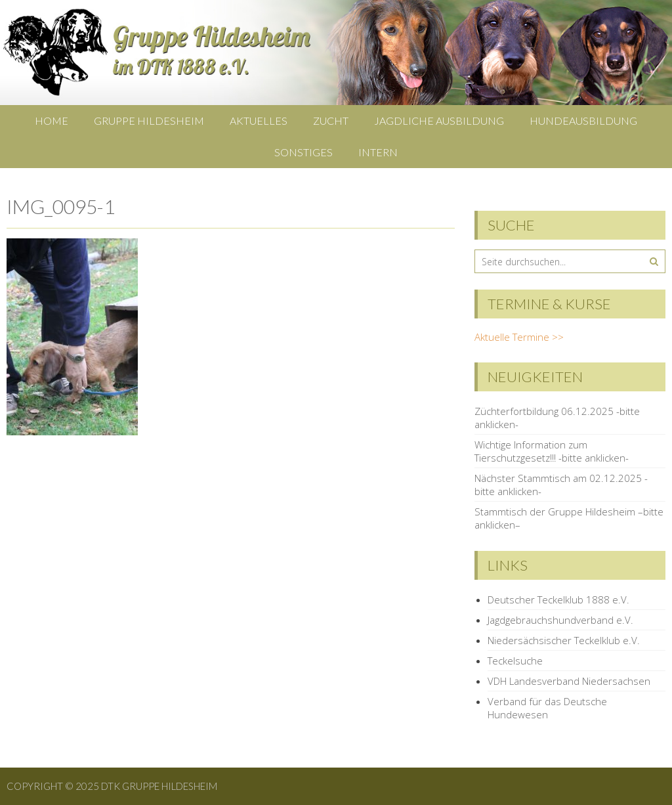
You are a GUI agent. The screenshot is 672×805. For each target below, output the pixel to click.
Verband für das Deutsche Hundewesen (547, 708)
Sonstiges (304, 152)
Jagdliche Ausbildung (439, 120)
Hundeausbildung (583, 120)
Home (52, 120)
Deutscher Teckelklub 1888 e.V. (558, 599)
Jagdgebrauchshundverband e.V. (560, 620)
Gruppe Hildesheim (149, 120)
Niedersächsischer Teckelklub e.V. (564, 640)
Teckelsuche (515, 661)
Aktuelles (259, 120)
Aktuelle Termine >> (519, 337)
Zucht (331, 120)
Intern (378, 152)
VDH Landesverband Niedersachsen (569, 681)
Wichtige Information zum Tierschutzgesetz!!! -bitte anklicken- (552, 451)
